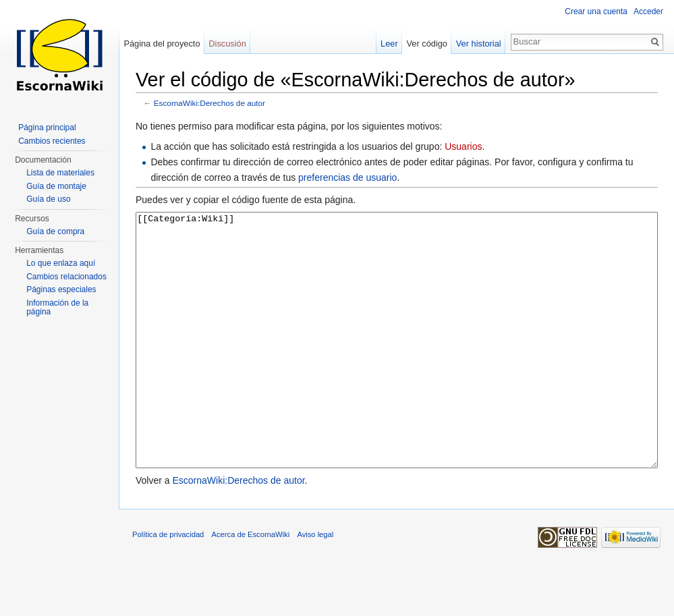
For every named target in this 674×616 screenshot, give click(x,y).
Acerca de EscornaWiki (251, 585)
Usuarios (463, 146)
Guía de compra (55, 231)
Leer (389, 44)
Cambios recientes (52, 141)
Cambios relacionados (66, 277)
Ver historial (479, 44)
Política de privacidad (168, 585)
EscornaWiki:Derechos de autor (209, 103)
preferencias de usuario (347, 177)
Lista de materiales (60, 173)
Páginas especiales (61, 289)
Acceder (648, 11)
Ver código (427, 44)
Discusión (227, 44)
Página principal (47, 128)
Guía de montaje (56, 186)
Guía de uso (48, 199)
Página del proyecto (162, 44)
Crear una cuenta (596, 11)
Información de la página (57, 308)
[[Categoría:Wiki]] (397, 365)
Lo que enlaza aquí (61, 263)
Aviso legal (315, 585)
